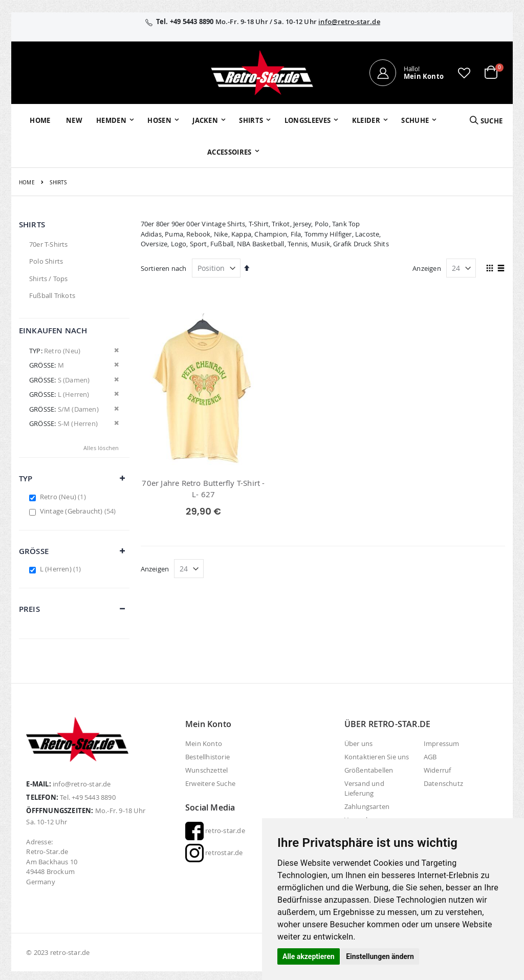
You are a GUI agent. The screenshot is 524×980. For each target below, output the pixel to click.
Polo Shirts (46, 261)
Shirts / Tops (49, 279)
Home (27, 183)
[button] (464, 73)
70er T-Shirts (49, 244)
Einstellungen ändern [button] (380, 956)
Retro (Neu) (64, 497)
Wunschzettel (206, 770)
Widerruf (438, 770)
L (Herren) (62, 569)
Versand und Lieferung (364, 788)
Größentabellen (369, 770)
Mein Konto (204, 743)
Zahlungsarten (367, 806)
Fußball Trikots (52, 295)
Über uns (359, 743)
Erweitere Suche (210, 783)
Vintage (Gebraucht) (79, 511)
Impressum (442, 743)
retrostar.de (214, 853)
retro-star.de (215, 830)
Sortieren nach (164, 268)
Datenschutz (443, 783)
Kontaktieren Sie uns (377, 757)
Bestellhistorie (208, 757)
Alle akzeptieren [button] (309, 956)
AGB (430, 757)
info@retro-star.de (349, 22)
